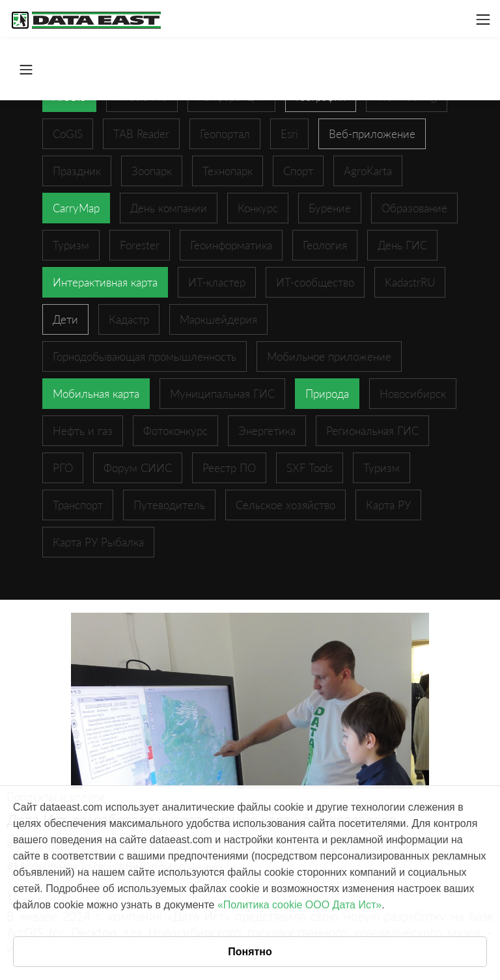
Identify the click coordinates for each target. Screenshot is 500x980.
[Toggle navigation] (483, 20)
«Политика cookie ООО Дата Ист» (299, 905)
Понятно (250, 952)
